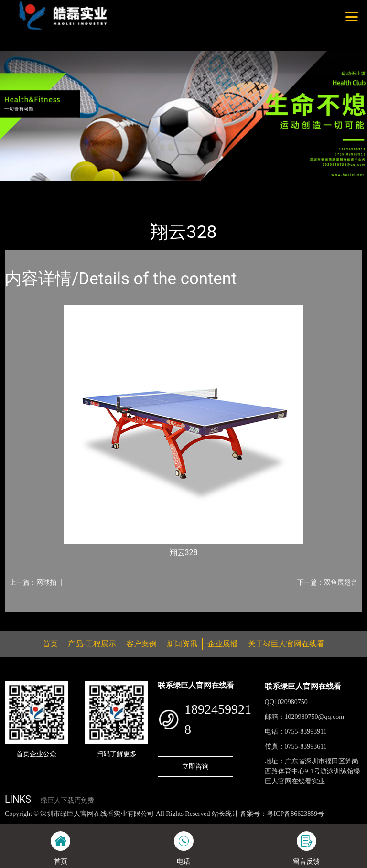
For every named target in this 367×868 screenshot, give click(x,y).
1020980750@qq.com (315, 717)
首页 (22, 187)
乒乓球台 (110, 187)
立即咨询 (195, 766)
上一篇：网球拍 (33, 582)
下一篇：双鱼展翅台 (327, 582)
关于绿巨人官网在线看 (286, 644)
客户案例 (141, 644)
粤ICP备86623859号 (295, 814)
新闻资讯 (182, 644)
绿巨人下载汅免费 (67, 800)
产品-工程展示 (62, 187)
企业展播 (223, 644)
